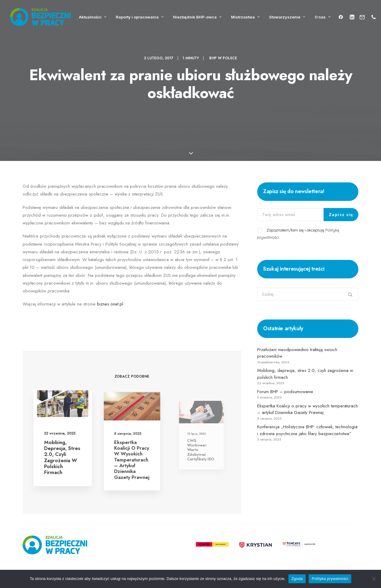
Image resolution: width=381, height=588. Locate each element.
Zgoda (297, 579)
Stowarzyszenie (287, 17)
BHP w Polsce (223, 58)
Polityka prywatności (330, 579)
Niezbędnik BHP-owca (197, 17)
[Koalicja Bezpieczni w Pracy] (40, 17)
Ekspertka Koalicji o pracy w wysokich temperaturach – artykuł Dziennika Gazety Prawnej (132, 453)
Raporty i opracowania (140, 17)
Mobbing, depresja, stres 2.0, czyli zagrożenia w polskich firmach (62, 454)
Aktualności (93, 17)
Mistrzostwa (245, 17)
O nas (323, 17)
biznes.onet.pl (110, 304)
